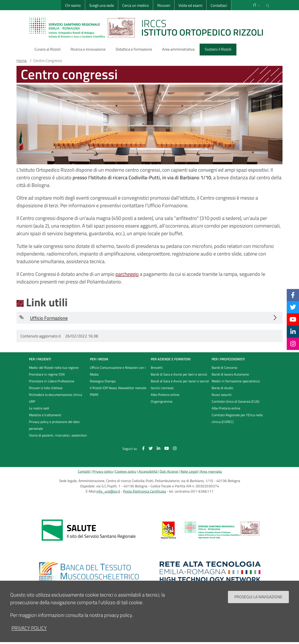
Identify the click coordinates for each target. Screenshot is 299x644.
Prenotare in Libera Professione (52, 381)
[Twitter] (293, 307)
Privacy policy (103, 471)
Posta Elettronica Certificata (145, 491)
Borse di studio (222, 388)
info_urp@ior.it (108, 491)
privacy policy (29, 628)
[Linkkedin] (293, 332)
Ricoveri (164, 5)
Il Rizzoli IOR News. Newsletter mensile (118, 388)
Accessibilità (148, 471)
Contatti (84, 471)
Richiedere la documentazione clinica (56, 395)
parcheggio (127, 274)
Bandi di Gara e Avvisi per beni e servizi (179, 374)
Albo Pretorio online (165, 395)
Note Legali (189, 471)
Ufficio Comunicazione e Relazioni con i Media (118, 371)
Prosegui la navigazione (258, 597)
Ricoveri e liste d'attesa (46, 388)
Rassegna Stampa (103, 381)
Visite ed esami (190, 5)
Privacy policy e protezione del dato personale (54, 425)
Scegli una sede (101, 5)
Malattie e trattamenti (45, 415)
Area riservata (211, 471)
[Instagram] (293, 344)
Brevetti (157, 368)
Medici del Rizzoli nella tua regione (54, 368)
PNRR (94, 395)
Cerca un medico (136, 5)
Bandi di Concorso (224, 368)
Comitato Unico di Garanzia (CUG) (235, 401)
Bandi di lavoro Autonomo (230, 374)
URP (32, 401)
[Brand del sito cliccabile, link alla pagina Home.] (149, 28)
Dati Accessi (169, 471)
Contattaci (219, 5)
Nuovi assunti (222, 395)
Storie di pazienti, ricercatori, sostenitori (58, 435)
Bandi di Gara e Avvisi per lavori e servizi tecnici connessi (180, 384)
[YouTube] (293, 319)
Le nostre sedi (39, 408)
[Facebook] (293, 295)
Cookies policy (126, 471)
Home (22, 61)
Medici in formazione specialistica (236, 381)
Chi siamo (73, 5)
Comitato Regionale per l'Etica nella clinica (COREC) (237, 418)
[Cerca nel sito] (268, 5)
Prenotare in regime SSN (47, 374)
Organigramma (162, 401)
